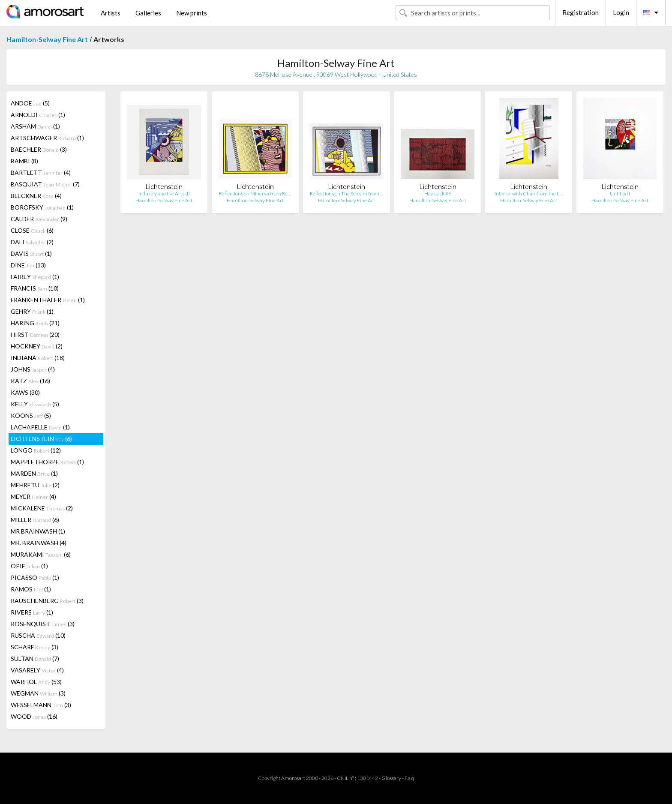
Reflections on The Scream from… (346, 193)
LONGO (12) (36, 450)
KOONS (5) (31, 415)
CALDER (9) (39, 219)
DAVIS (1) (31, 253)
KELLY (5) (35, 404)
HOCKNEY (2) (37, 346)
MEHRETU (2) (35, 485)
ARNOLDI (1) (38, 115)
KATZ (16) (30, 381)
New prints (192, 13)
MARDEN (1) (34, 473)
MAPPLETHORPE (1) (47, 462)
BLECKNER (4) (36, 196)
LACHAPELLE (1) (40, 427)
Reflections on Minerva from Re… (255, 193)
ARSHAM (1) (35, 126)
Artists (111, 13)
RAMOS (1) (31, 589)
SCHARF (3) (34, 647)
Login (621, 12)
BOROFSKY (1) (42, 207)
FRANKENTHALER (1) (48, 300)
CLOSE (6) (32, 230)
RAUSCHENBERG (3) (47, 601)
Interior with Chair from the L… (529, 193)
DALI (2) (32, 242)
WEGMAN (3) (38, 693)
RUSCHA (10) (38, 635)
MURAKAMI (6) (41, 554)
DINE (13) (28, 265)
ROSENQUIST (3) (43, 624)
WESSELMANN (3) (41, 705)
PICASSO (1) (35, 577)
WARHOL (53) (36, 682)
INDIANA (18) (38, 358)
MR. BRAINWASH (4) (39, 543)
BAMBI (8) (24, 161)
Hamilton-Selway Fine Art (47, 39)
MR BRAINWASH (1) (38, 531)
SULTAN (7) (35, 658)
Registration (580, 12)
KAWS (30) (25, 392)
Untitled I (620, 193)
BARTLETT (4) (41, 172)
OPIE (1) (29, 566)
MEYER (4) (33, 496)
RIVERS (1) (32, 612)
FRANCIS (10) (35, 288)
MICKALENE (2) (42, 508)
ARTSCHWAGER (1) (47, 138)
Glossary (391, 778)
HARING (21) (35, 323)
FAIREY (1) (35, 277)
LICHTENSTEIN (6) (41, 439)
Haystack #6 (438, 193)
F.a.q (409, 778)
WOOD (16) (34, 716)
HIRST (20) (35, 334)
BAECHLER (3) (39, 149)
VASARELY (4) (37, 670)
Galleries (148, 13)
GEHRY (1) (32, 311)
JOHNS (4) (33, 369)
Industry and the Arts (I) (164, 193)
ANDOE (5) (30, 103)
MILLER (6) (35, 520)
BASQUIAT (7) (45, 184)
